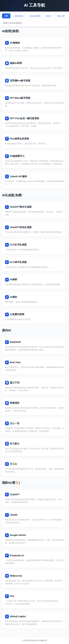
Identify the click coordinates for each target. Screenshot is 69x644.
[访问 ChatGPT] (34, 498)
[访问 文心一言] (34, 427)
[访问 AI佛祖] (34, 299)
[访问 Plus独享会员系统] (34, 141)
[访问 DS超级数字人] (34, 160)
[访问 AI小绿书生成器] (34, 264)
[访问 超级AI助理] (34, 65)
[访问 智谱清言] (34, 407)
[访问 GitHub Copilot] (34, 620)
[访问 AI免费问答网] (34, 317)
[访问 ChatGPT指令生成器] (34, 211)
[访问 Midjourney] (34, 579)
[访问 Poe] (34, 600)
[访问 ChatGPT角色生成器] (34, 230)
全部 (6, 16)
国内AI (49, 16)
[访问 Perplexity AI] (34, 559)
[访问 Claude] (34, 518)
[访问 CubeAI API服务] (34, 180)
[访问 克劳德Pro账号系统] (34, 83)
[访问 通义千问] (34, 386)
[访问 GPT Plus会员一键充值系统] (34, 122)
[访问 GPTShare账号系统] (34, 102)
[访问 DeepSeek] (34, 346)
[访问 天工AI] (34, 468)
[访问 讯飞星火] (34, 447)
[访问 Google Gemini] (34, 539)
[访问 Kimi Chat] (34, 366)
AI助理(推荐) (19, 16)
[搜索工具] (34, 23)
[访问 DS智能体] (34, 47)
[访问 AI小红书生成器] (34, 247)
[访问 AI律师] (34, 282)
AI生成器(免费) (35, 16)
